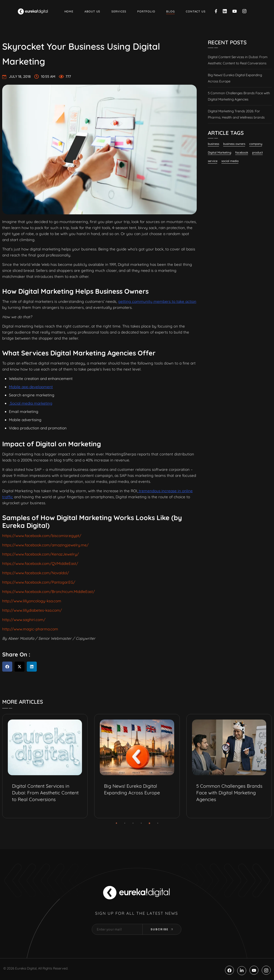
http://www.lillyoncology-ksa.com (32, 601)
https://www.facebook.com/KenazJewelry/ (41, 554)
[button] (7, 667)
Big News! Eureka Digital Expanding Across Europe (235, 78)
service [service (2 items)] (213, 161)
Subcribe (162, 929)
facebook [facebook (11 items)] (242, 152)
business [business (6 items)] (214, 144)
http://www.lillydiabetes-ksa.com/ (32, 610)
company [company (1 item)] (256, 144)
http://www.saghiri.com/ (24, 620)
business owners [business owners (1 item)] (234, 144)
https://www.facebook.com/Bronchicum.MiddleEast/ (49, 591)
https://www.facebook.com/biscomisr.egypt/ (42, 536)
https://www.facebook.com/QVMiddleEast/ (40, 563)
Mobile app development (31, 387)
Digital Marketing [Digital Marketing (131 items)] (220, 152)
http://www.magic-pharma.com (30, 629)
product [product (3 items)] (258, 152)
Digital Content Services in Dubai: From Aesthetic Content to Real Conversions (238, 60)
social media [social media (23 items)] (230, 161)
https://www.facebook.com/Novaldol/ (36, 573)
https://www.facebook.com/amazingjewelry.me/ (45, 545)
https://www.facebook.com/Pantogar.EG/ (39, 582)
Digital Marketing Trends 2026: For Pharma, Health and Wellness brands (236, 114)
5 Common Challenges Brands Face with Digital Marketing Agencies (239, 96)
